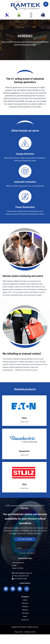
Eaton (24, 418)
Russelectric (24, 451)
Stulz (24, 484)
